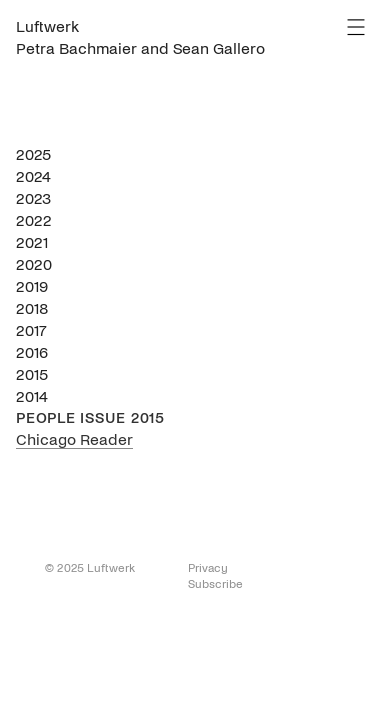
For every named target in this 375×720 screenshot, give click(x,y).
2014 (32, 396)
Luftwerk (47, 26)
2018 (32, 308)
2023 (33, 198)
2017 (31, 330)
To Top (27, 572)
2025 (33, 154)
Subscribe (215, 584)
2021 (32, 242)
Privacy (208, 568)
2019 (32, 286)
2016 (32, 352)
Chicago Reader (74, 439)
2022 (34, 220)
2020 (34, 264)
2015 (32, 374)
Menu (356, 27)
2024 (33, 176)
